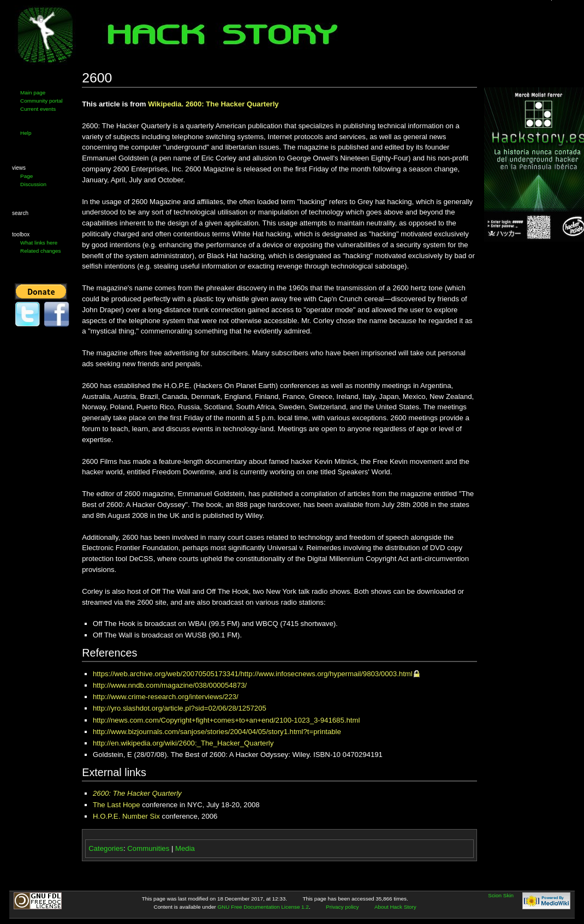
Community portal (41, 101)
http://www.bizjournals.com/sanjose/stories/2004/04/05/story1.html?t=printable (217, 732)
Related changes (40, 251)
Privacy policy (342, 907)
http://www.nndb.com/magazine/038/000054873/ (170, 685)
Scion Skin (501, 895)
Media (185, 848)
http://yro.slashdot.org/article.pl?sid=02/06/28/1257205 (180, 708)
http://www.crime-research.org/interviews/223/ (166, 697)
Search (20, 213)
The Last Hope (117, 805)
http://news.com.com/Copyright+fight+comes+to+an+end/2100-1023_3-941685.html (226, 720)
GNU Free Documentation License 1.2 (263, 907)
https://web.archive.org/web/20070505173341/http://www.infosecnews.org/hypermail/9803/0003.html (253, 674)
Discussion (33, 184)
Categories (106, 848)
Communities (148, 848)
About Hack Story (395, 907)
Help (26, 133)
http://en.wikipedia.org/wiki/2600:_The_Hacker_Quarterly (183, 743)
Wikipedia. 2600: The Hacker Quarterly (213, 104)
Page (26, 176)
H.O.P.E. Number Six (126, 816)
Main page (33, 93)
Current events (38, 109)
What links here (39, 243)
